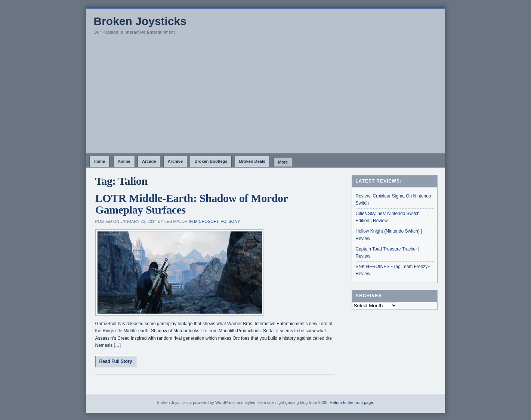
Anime (124, 161)
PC (223, 221)
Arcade (149, 161)
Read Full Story (116, 361)
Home (100, 161)
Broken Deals (252, 161)
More (283, 162)
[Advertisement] (266, 97)
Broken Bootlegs (211, 161)
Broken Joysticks (140, 21)
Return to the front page (351, 402)
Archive (175, 161)
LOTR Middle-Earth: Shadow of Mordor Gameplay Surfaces (192, 204)
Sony (234, 221)
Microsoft (206, 221)
